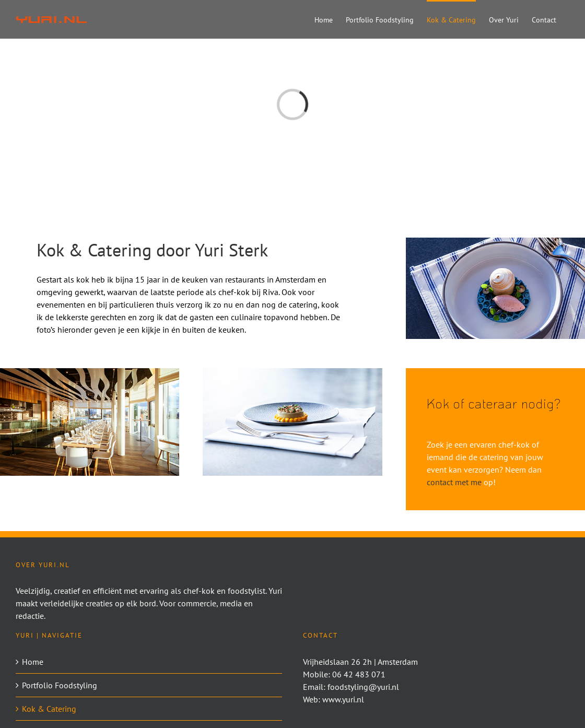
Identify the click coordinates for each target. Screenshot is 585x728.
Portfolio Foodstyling (60, 685)
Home (33, 662)
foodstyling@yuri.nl (363, 687)
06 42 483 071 (359, 674)
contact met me (454, 482)
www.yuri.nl (343, 699)
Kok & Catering (49, 709)
